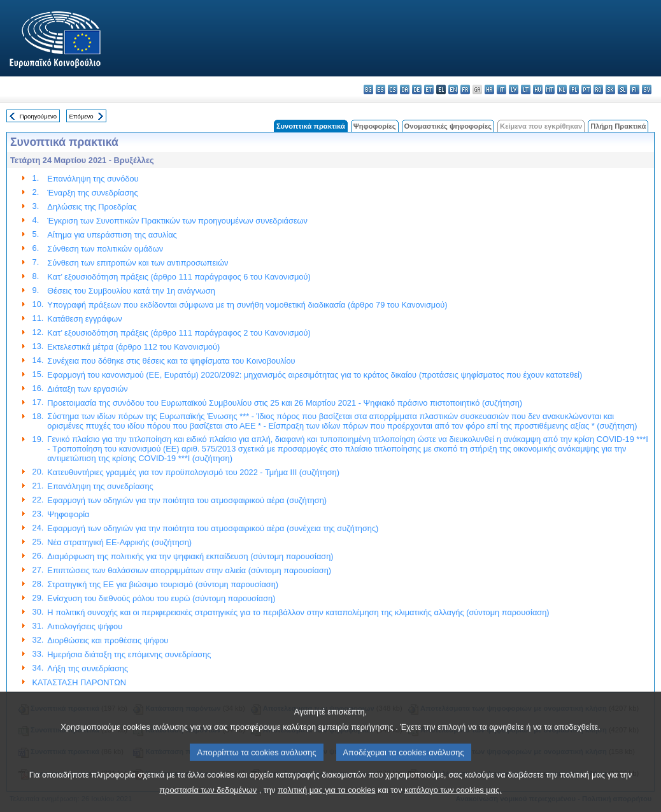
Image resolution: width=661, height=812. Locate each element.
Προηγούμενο (38, 116)
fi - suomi (635, 89)
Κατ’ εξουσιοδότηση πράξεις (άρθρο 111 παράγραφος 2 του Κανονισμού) (179, 333)
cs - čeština (393, 89)
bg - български (368, 89)
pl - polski (574, 89)
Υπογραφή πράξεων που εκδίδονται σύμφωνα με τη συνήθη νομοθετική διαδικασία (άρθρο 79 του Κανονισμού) (247, 305)
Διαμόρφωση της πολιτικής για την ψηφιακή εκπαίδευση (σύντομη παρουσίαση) (190, 556)
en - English (453, 89)
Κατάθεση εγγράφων (84, 319)
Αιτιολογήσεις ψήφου (85, 626)
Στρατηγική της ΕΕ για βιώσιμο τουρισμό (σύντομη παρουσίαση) (163, 584)
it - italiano (501, 89)
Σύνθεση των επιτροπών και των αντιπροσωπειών (138, 263)
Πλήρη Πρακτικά (618, 126)
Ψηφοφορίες (375, 126)
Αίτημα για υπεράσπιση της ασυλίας (112, 235)
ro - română (598, 89)
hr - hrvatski (489, 89)
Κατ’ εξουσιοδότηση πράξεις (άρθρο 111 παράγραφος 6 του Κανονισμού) (179, 277)
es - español (380, 89)
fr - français (465, 89)
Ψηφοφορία (68, 514)
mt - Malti (550, 89)
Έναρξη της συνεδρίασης (92, 193)
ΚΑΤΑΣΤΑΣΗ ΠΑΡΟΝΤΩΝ (79, 682)
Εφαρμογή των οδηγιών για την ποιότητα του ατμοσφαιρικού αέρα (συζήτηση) (187, 500)
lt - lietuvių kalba (526, 89)
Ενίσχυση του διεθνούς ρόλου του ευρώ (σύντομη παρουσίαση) (161, 598)
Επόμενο (81, 116)
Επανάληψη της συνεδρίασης (100, 486)
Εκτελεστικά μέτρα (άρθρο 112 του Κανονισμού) (133, 347)
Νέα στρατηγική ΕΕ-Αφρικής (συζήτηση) (119, 542)
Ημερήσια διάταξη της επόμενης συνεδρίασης (129, 654)
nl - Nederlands (562, 89)
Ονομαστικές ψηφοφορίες (448, 126)
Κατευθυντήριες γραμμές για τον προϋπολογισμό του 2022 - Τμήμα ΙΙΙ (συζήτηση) (193, 472)
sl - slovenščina (622, 89)
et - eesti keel (429, 89)
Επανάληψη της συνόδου (93, 179)
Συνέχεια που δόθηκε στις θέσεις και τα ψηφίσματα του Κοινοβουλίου (171, 361)
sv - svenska (647, 89)
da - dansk (405, 89)
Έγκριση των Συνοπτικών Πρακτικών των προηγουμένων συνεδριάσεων (177, 221)
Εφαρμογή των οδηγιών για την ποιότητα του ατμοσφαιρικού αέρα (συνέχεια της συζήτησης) (213, 528)
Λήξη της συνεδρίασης (88, 668)
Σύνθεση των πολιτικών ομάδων (105, 249)
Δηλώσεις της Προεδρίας (92, 207)
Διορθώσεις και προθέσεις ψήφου (108, 640)
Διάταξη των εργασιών (87, 389)
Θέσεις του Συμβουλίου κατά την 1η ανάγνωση (131, 291)
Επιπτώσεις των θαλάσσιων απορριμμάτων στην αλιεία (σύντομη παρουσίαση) (189, 570)
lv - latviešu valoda (514, 89)
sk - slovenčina (610, 89)
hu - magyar (538, 89)
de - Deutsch (417, 89)
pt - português (586, 89)
